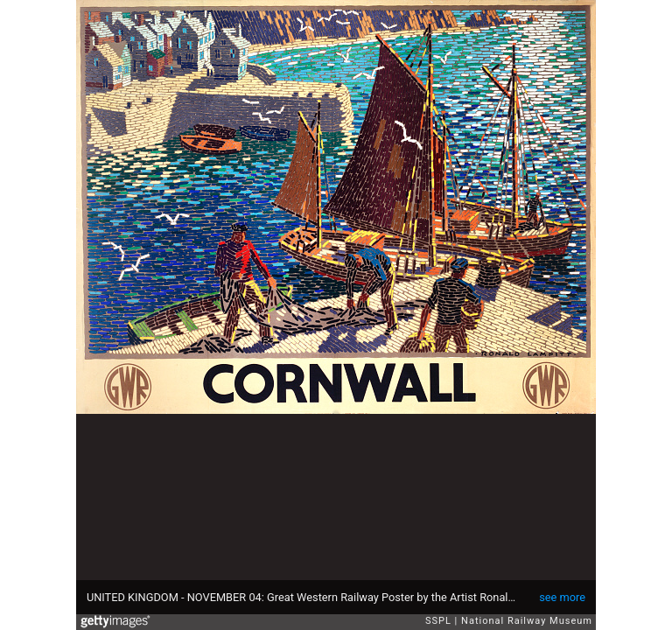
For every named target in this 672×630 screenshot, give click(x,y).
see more (562, 597)
